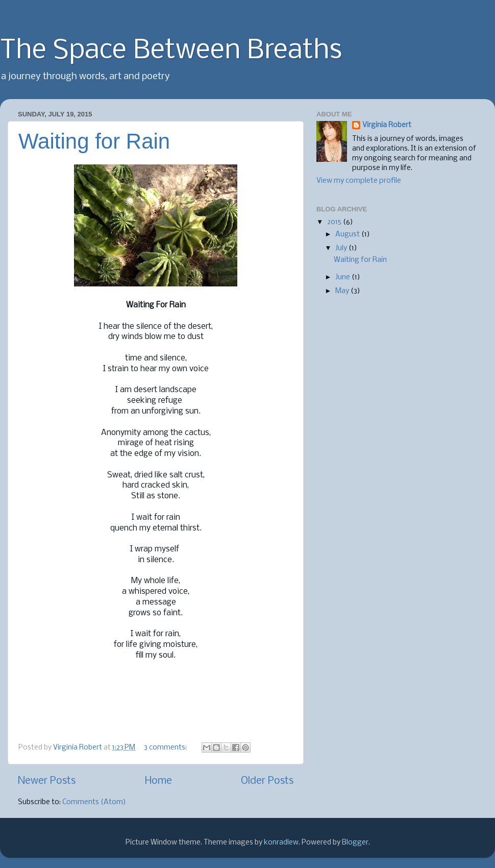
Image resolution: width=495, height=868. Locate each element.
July (342, 248)
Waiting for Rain (94, 141)
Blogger (355, 843)
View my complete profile (359, 181)
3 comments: (166, 748)
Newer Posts (47, 781)
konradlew (281, 843)
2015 (335, 222)
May (343, 291)
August (348, 235)
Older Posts (267, 781)
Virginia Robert (387, 125)
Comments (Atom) (94, 802)
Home (158, 781)
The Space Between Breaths (171, 51)
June (343, 278)
